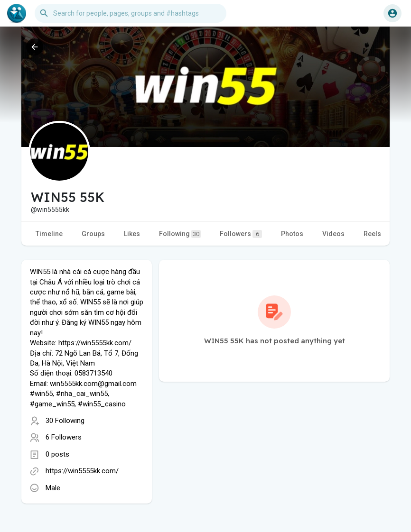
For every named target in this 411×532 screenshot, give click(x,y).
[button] (131, 13)
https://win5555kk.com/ (82, 471)
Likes (132, 234)
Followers (241, 234)
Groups (93, 234)
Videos (333, 234)
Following (180, 234)
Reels (372, 234)
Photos (292, 234)
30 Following (65, 421)
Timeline (49, 234)
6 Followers (64, 437)
